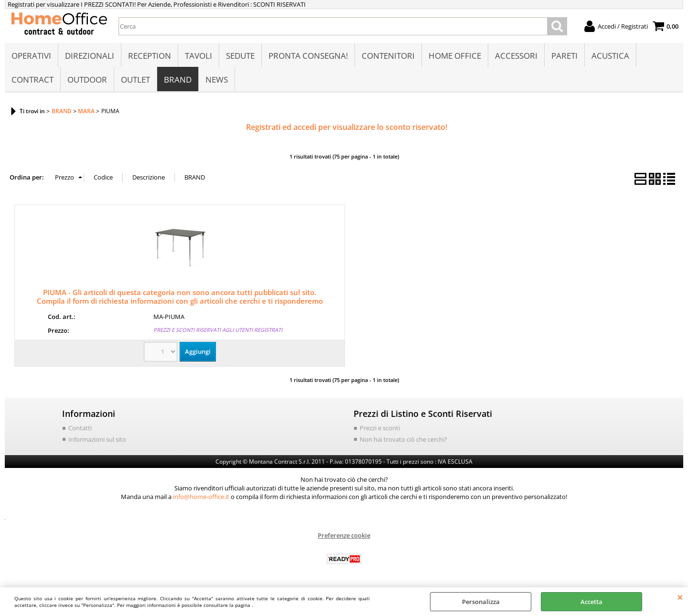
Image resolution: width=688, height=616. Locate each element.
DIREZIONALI (90, 56)
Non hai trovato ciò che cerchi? (403, 439)
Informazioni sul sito (97, 439)
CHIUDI (680, 597)
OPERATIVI (31, 56)
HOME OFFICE (455, 56)
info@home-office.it (201, 497)
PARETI (564, 56)
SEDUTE (240, 56)
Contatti (80, 428)
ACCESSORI (516, 56)
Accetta (591, 602)
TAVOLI (199, 56)
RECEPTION (150, 56)
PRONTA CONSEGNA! (308, 56)
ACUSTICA (610, 56)
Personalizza (481, 602)
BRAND (178, 80)
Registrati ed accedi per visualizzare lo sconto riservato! (347, 127)
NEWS (217, 80)
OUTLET (135, 80)
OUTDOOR (87, 80)
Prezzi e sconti (380, 428)
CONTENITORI (388, 56)
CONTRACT (32, 80)
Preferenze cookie (344, 535)
